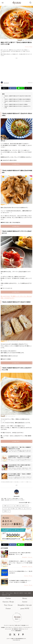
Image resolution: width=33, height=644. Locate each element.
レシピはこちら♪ (16, 164)
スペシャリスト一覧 (9, 629)
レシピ (12, 506)
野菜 (5, 506)
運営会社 (16, 629)
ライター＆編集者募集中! (16, 631)
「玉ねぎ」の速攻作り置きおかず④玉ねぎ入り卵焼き (16, 104)
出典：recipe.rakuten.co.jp (13, 204)
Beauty (25, 599)
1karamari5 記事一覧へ (25, 502)
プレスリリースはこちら (9, 625)
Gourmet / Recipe (8, 602)
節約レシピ (7, 511)
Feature (8, 609)
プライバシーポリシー (18, 627)
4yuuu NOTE (25, 609)
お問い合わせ (18, 625)
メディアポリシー (9, 627)
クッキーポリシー (28, 627)
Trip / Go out (8, 605)
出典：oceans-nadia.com (25, 40)
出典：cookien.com (7, 141)
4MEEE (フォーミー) (23, 629)
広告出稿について (25, 625)
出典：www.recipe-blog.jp (12, 268)
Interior (25, 602)
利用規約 (3, 627)
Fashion (8, 599)
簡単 (18, 506)
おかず (28, 508)
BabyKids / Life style (25, 605)
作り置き (13, 508)
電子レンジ (25, 506)
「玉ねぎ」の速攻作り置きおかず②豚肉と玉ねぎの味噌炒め (17, 99)
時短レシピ (21, 508)
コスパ (6, 508)
